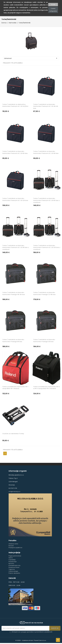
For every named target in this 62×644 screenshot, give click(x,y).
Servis (11, 559)
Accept (53, 5)
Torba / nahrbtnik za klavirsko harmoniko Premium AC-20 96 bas (46, 153)
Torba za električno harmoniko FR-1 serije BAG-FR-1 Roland (15, 388)
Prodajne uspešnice (15, 549)
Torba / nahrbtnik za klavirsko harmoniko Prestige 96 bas (13, 341)
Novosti (11, 547)
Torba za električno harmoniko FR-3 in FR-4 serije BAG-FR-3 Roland (46, 388)
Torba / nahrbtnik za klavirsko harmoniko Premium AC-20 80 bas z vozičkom (47, 201)
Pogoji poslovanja (15, 557)
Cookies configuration (53, 10)
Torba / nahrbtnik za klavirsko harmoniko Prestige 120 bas (44, 341)
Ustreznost (31, 58)
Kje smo (11, 564)
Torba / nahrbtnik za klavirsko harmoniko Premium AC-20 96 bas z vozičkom (16, 248)
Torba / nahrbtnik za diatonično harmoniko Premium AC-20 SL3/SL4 (15, 105)
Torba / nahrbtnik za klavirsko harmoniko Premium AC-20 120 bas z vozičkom (47, 248)
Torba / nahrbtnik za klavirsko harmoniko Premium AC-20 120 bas (15, 200)
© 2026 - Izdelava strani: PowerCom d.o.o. (31, 641)
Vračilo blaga (13, 572)
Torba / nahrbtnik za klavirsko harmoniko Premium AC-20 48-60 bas (46, 106)
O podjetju (12, 561)
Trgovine (12, 570)
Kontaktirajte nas (15, 566)
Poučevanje (13, 563)
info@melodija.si (14, 493)
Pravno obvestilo (14, 574)
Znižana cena (13, 545)
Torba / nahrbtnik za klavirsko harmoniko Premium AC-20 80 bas (15, 153)
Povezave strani (14, 568)
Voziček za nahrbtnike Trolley (13, 435)
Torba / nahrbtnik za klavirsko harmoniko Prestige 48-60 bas (14, 294)
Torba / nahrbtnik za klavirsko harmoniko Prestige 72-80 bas (44, 294)
